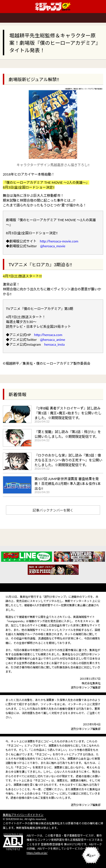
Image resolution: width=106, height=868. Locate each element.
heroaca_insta (55, 344)
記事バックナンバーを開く (53, 510)
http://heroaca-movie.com (59, 241)
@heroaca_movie (53, 246)
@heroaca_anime (53, 340)
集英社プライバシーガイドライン (23, 815)
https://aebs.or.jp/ (37, 853)
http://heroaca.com (48, 335)
